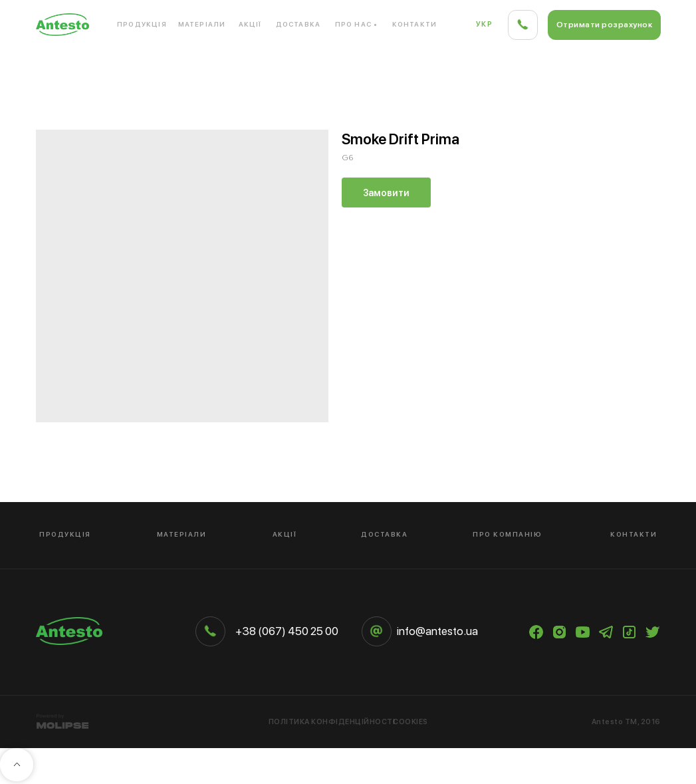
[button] (604, 25)
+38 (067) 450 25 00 (287, 631)
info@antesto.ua (437, 631)
